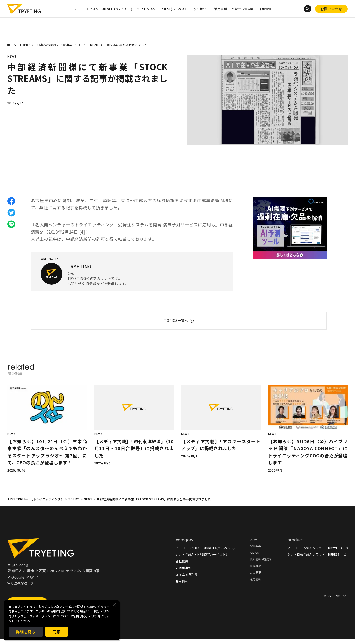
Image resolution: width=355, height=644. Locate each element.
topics (254, 553)
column (255, 546)
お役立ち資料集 (243, 9)
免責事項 (256, 566)
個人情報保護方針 (261, 560)
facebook (11, 201)
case (253, 540)
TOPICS (25, 45)
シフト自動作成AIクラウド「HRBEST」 (315, 555)
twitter (11, 213)
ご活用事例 (219, 9)
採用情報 (265, 9)
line (11, 224)
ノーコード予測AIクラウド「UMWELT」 (316, 548)
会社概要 (200, 9)
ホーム (12, 45)
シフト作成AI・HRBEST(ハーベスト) (163, 9)
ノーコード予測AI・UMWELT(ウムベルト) (103, 9)
